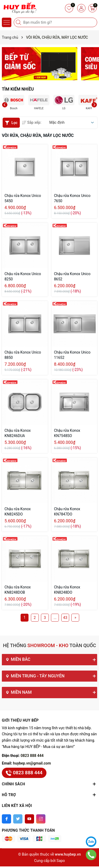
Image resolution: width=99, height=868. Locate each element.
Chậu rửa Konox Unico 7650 (72, 198)
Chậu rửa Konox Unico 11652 (72, 355)
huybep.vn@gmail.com (32, 763)
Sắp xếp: (32, 122)
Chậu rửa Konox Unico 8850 (23, 355)
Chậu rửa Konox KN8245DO (18, 512)
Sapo (61, 861)
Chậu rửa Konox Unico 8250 (23, 276)
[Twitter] (18, 819)
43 (65, 618)
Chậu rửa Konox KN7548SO (67, 433)
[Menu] (7, 22)
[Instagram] (41, 819)
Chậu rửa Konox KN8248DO (67, 590)
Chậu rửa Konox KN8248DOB (18, 590)
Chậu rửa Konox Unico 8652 (72, 276)
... (55, 618)
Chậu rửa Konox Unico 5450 (23, 198)
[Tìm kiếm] (19, 22)
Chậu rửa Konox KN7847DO (67, 512)
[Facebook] (6, 819)
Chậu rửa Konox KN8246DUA (18, 433)
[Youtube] (29, 819)
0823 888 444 (32, 756)
